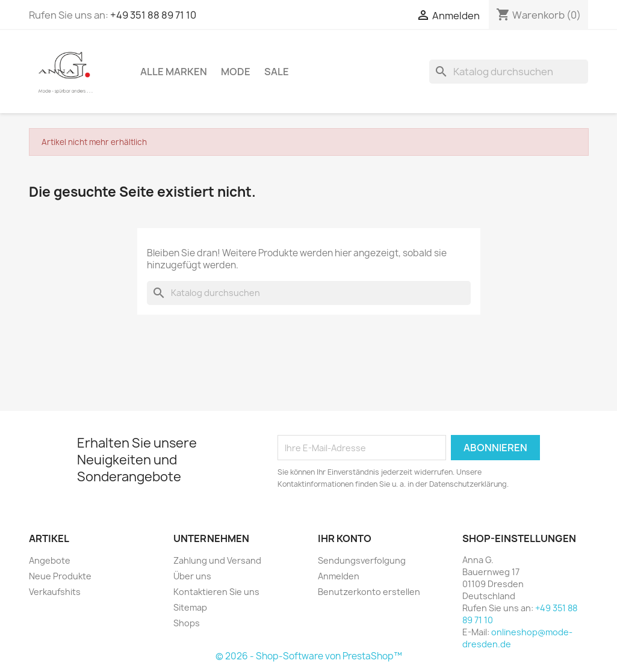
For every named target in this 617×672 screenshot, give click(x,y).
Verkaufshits (55, 592)
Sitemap (190, 607)
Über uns (192, 576)
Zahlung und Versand (217, 560)
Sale (277, 72)
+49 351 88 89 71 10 (153, 15)
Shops (187, 623)
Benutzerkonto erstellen (369, 592)
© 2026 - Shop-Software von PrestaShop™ (309, 656)
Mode (236, 72)
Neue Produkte (60, 576)
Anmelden (339, 576)
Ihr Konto (345, 538)
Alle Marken (174, 72)
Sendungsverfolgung (362, 560)
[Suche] (509, 72)
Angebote (50, 560)
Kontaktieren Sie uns (216, 592)
